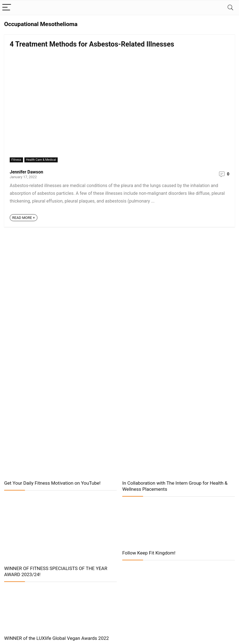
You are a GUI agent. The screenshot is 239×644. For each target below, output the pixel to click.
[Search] (230, 8)
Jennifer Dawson (26, 172)
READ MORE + (24, 218)
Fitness (16, 160)
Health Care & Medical (41, 160)
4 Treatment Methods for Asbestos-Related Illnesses (92, 44)
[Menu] (7, 8)
